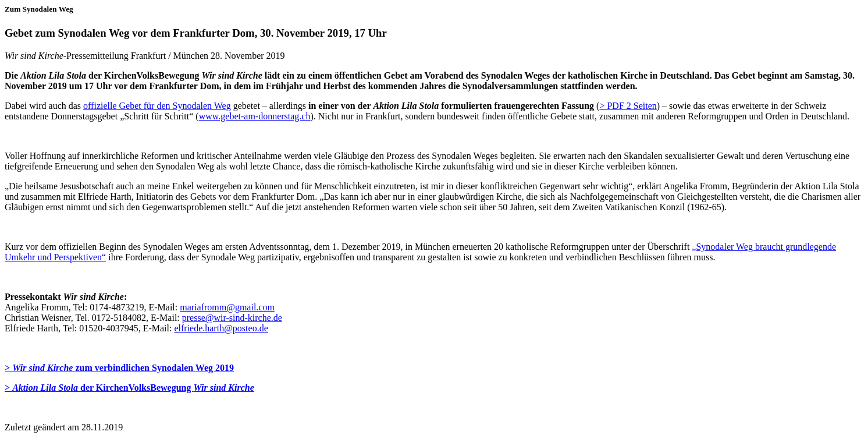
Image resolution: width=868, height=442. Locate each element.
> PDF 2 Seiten (628, 106)
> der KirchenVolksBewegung (129, 388)
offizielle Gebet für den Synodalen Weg (157, 106)
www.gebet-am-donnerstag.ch (255, 116)
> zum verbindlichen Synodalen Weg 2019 (119, 368)
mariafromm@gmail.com (227, 307)
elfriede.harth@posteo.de (221, 328)
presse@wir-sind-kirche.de (232, 318)
